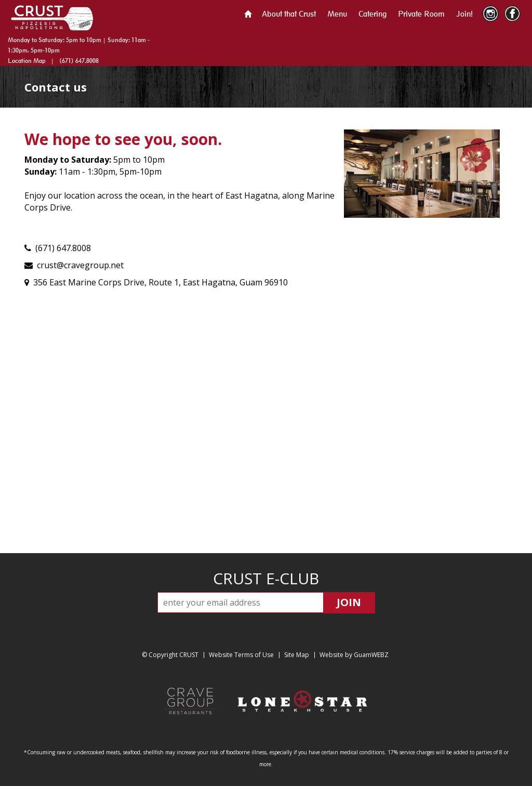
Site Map (297, 655)
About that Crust (289, 14)
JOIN (349, 602)
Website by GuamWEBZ (354, 655)
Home (248, 14)
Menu (337, 14)
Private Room (421, 14)
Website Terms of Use (241, 655)
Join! (464, 14)
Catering (373, 14)
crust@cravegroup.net (80, 265)
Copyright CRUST (174, 655)
